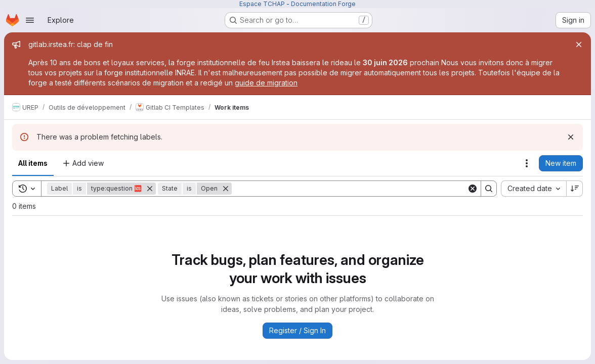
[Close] (579, 44)
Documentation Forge (323, 4)
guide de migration (266, 83)
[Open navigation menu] (30, 20)
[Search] (349, 189)
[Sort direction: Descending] (575, 189)
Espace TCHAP (262, 4)
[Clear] (473, 189)
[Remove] (150, 189)
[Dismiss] (571, 137)
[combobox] (534, 189)
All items (33, 163)
